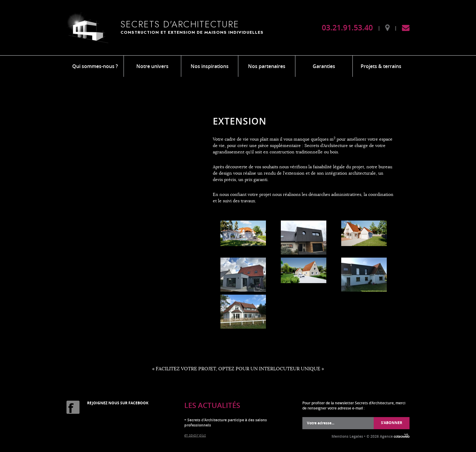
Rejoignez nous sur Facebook (118, 403)
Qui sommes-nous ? (95, 66)
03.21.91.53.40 (347, 28)
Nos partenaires (267, 66)
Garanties (324, 66)
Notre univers (152, 66)
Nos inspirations (210, 66)
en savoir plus (195, 435)
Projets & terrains (381, 66)
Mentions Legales (347, 436)
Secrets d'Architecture (196, 27)
